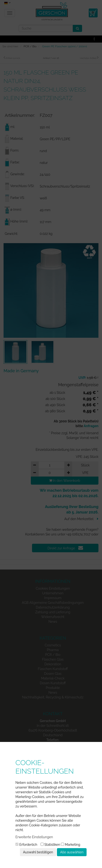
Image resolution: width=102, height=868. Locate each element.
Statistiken (50, 845)
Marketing (71, 845)
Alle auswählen (72, 852)
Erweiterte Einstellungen (34, 837)
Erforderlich (26, 845)
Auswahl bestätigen (38, 852)
